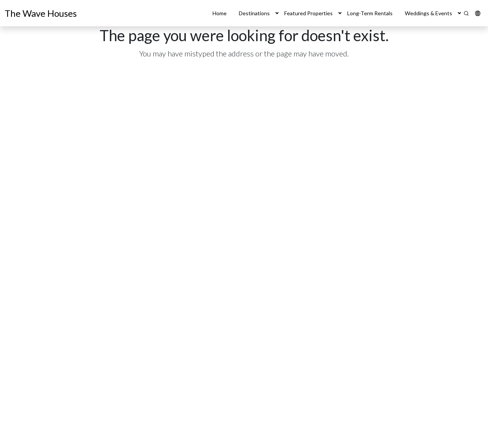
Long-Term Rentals (370, 13)
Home (220, 13)
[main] (244, 237)
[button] (277, 13)
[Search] (466, 13)
